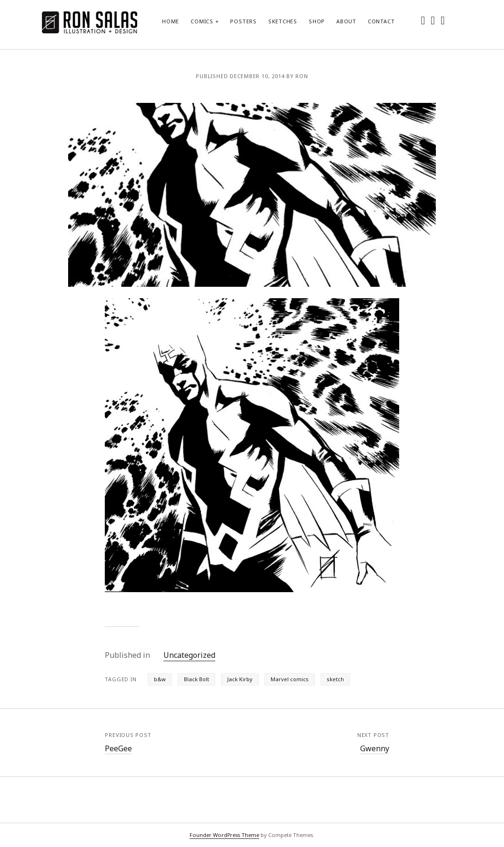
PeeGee (118, 748)
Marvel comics (290, 679)
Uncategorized (189, 655)
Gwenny (375, 748)
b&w (160, 679)
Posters (243, 21)
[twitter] (423, 20)
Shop (317, 21)
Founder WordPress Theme (224, 835)
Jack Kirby (240, 679)
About (346, 21)
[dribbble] (443, 20)
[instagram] (433, 20)
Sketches (283, 21)
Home (171, 21)
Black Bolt (197, 679)
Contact (381, 21)
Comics (202, 21)
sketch (335, 679)
